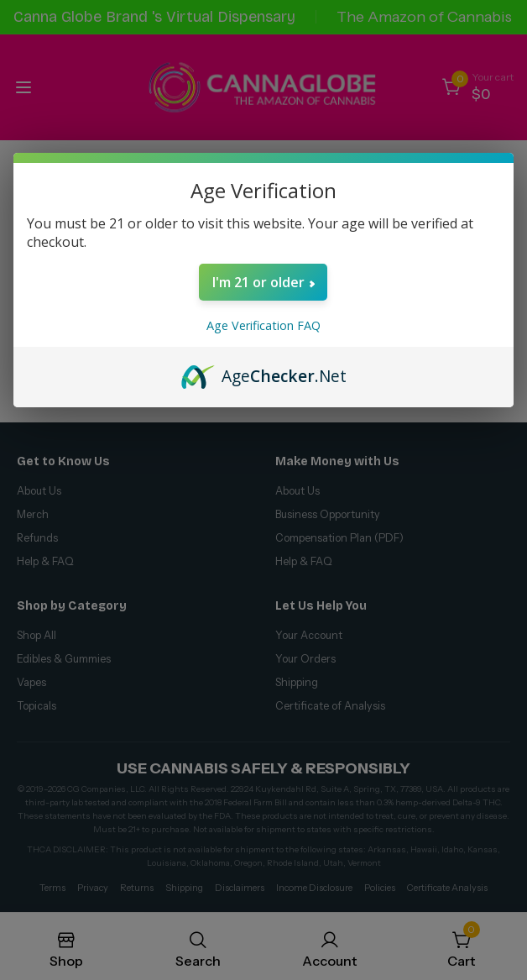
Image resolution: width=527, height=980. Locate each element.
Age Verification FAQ (263, 325)
